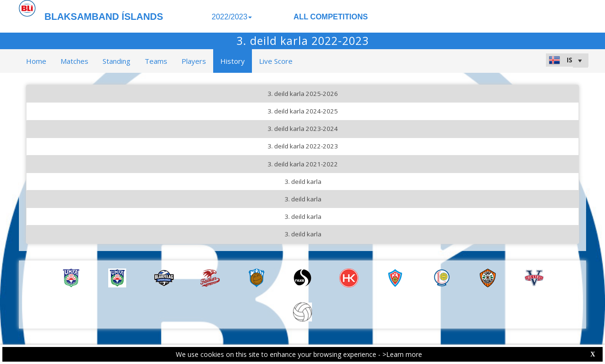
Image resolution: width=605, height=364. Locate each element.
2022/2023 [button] (232, 17)
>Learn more (402, 354)
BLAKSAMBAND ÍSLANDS (104, 17)
